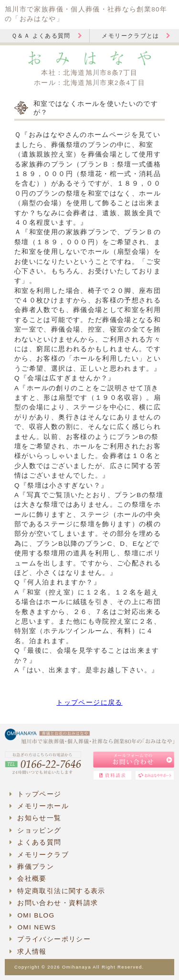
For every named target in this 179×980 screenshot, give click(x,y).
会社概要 (28, 879)
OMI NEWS (33, 927)
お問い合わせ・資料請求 (54, 903)
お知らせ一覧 (36, 818)
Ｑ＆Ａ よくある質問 (47, 36)
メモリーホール (39, 806)
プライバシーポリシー (50, 939)
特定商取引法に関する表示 (58, 891)
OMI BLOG (32, 915)
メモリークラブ (39, 855)
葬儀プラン (32, 867)
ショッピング (36, 830)
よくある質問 (36, 842)
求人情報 (28, 952)
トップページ (36, 794)
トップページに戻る (89, 703)
